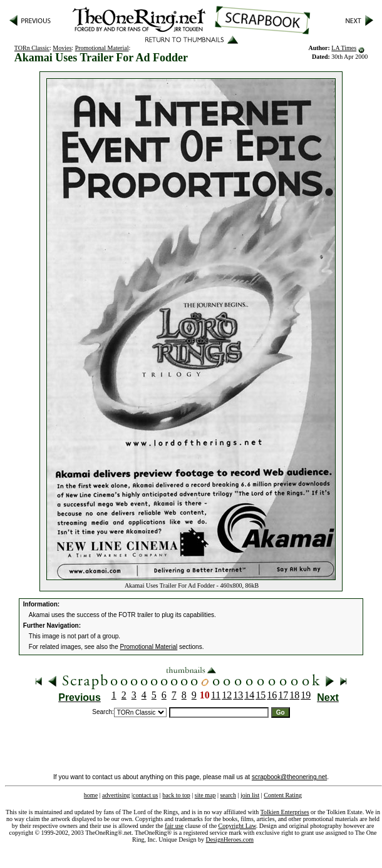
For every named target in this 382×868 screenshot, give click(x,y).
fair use (174, 826)
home (91, 795)
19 (306, 695)
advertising (116, 795)
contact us (145, 795)
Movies (62, 48)
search (228, 795)
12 (227, 695)
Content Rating (283, 795)
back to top (176, 795)
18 (294, 695)
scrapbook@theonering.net (289, 777)
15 (261, 695)
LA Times (344, 48)
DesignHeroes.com (230, 840)
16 (272, 695)
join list (250, 795)
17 (283, 695)
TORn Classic (32, 48)
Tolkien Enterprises (285, 812)
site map (205, 795)
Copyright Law (237, 826)
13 (238, 695)
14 (249, 695)
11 (216, 695)
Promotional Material (102, 48)
